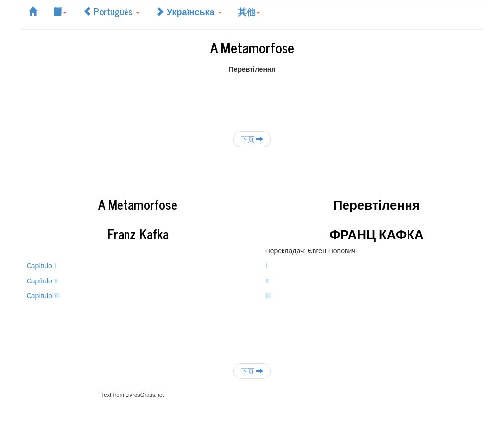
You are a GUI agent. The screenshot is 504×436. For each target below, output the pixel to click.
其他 (249, 11)
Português (111, 11)
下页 (252, 139)
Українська (189, 11)
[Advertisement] (252, 96)
